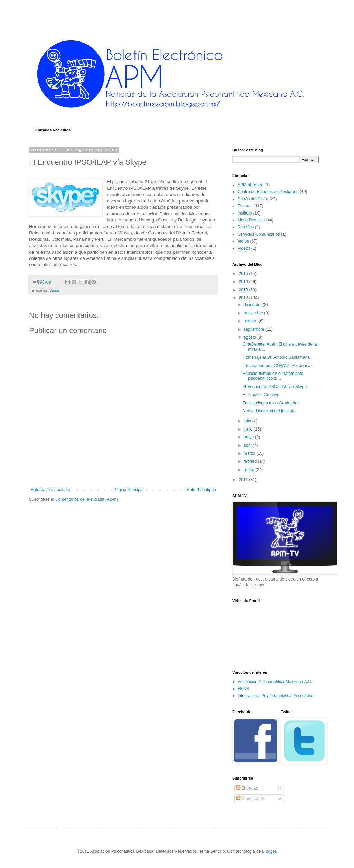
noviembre (254, 313)
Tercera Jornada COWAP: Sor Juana (277, 366)
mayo (249, 437)
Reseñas (246, 227)
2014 (244, 282)
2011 (244, 480)
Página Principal (128, 490)
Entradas (247, 788)
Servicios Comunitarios (259, 234)
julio (248, 421)
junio (249, 429)
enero (250, 470)
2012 (244, 298)
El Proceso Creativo (261, 395)
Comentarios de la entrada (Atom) (87, 499)
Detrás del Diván (253, 199)
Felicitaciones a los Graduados (271, 403)
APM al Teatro (250, 185)
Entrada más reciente (50, 490)
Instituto (245, 213)
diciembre (253, 305)
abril (248, 445)
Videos (244, 248)
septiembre (255, 329)
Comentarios (250, 799)
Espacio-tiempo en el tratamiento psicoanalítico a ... (273, 376)
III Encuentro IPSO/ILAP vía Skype (275, 387)
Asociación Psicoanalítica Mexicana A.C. (275, 682)
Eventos (245, 206)
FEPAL (244, 689)
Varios (55, 290)
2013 (244, 290)
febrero (251, 461)
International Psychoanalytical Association (276, 696)
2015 (244, 274)
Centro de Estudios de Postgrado (268, 192)
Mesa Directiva (251, 220)
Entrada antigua (201, 490)
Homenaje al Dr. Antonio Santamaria (276, 357)
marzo (250, 453)
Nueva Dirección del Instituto (269, 411)
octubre (251, 321)
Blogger (269, 851)
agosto (250, 337)
